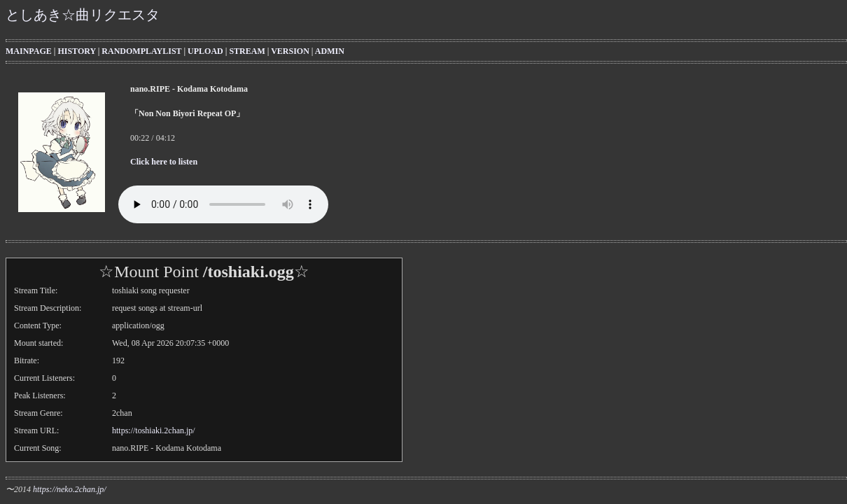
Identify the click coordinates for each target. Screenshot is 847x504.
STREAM (247, 51)
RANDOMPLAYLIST (141, 51)
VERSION (290, 51)
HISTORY (76, 51)
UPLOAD (205, 51)
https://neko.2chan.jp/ (70, 489)
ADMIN (330, 51)
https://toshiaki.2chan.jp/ (154, 430)
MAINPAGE (29, 51)
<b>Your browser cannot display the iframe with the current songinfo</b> (427, 127)
